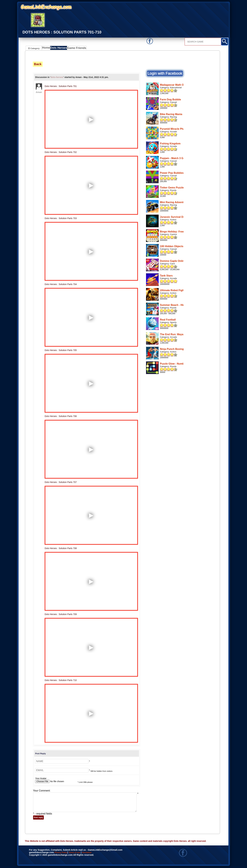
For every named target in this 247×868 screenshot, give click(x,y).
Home (47, 49)
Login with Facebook (165, 74)
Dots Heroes (60, 49)
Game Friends (77, 49)
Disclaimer (101, 853)
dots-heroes (57, 78)
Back (38, 65)
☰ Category (34, 48)
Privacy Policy (64, 853)
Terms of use (84, 853)
